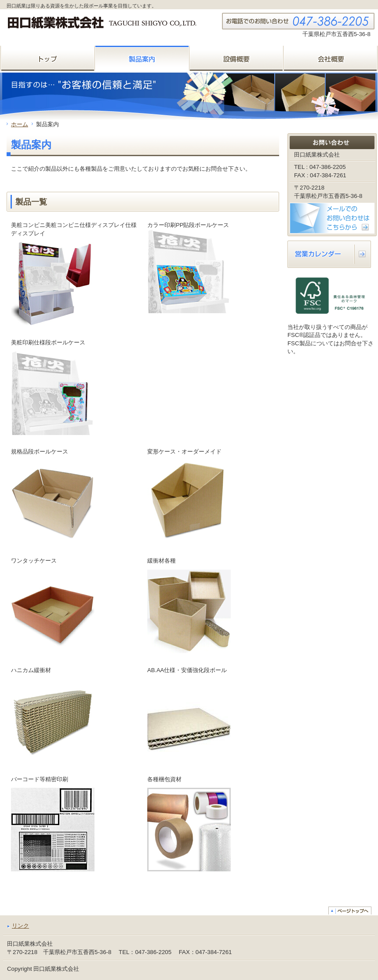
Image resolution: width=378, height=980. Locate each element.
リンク (20, 926)
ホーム (20, 124)
